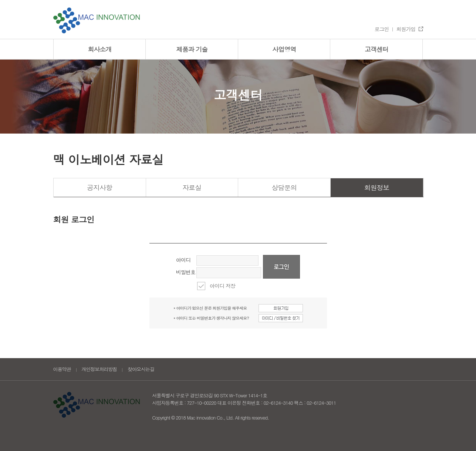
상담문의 (284, 187)
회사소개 (99, 49)
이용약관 (62, 369)
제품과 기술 (192, 49)
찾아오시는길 (141, 369)
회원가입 (406, 29)
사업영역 (284, 49)
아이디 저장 (222, 286)
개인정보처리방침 (99, 369)
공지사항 (99, 187)
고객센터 (377, 49)
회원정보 (377, 187)
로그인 (382, 29)
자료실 (192, 187)
